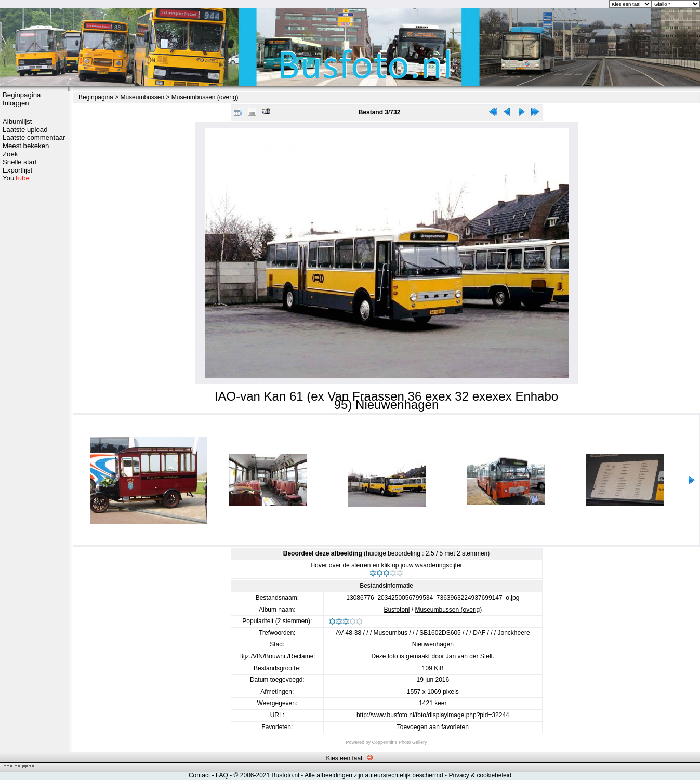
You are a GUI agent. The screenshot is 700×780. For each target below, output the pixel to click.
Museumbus (391, 633)
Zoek (10, 154)
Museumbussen (142, 97)
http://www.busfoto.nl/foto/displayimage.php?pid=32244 (433, 715)
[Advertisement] (34, 347)
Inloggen (16, 103)
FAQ (222, 775)
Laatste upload (25, 130)
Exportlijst (17, 170)
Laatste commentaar (34, 137)
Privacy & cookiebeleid (480, 775)
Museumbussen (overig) (205, 97)
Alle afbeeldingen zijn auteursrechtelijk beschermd (374, 775)
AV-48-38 (348, 633)
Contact (199, 775)
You (16, 178)
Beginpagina (22, 95)
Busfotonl (397, 610)
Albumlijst (17, 121)
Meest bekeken (26, 146)
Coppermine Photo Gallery (399, 742)
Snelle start (20, 162)
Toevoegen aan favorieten (433, 727)
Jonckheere (514, 633)
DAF (479, 633)
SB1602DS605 (440, 633)
